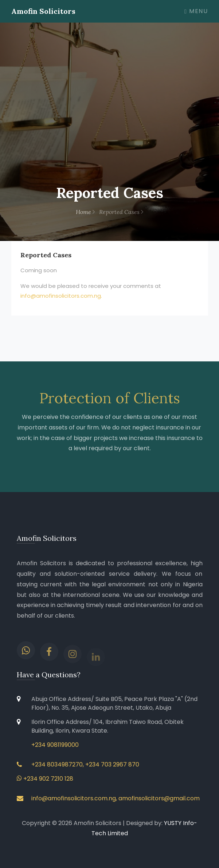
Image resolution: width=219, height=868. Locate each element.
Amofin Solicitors (43, 11)
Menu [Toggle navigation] (196, 11)
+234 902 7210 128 (45, 779)
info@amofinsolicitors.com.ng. (61, 296)
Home (85, 212)
